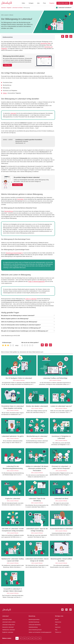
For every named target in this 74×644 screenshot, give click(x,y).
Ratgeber (52, 3)
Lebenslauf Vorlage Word (8, 617)
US (29, 631)
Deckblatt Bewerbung (33, 615)
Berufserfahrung (8, 206)
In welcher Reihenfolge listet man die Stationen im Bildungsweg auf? (28, 323)
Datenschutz (58, 615)
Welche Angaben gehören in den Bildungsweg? (28, 313)
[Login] (71, 3)
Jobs (38, 3)
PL (37, 631)
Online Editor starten (63, 3)
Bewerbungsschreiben (34, 612)
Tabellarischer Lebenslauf (8, 622)
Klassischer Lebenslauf (7, 620)
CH (25, 631)
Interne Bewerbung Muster (35, 622)
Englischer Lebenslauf (7, 625)
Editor (23, 3)
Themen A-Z (58, 625)
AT (21, 631)
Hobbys (5, 93)
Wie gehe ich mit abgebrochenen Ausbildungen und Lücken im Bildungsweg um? (28, 326)
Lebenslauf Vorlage (7, 612)
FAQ (56, 622)
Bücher (57, 612)
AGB (56, 617)
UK (33, 631)
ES (41, 631)
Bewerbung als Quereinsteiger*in (14, 248)
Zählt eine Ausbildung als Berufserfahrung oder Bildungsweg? (28, 317)
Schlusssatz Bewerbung (34, 617)
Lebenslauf (13, 113)
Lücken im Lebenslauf (29, 294)
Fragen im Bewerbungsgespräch (29, 276)
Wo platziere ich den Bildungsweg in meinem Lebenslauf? (28, 310)
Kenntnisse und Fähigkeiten (40, 47)
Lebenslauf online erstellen (8, 615)
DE (17, 631)
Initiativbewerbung (33, 620)
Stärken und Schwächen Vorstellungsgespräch (39, 625)
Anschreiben (17, 196)
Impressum (57, 620)
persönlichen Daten (39, 43)
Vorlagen (31, 3)
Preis (44, 3)
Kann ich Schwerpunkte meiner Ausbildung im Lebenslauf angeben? (28, 320)
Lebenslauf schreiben (64, 8)
